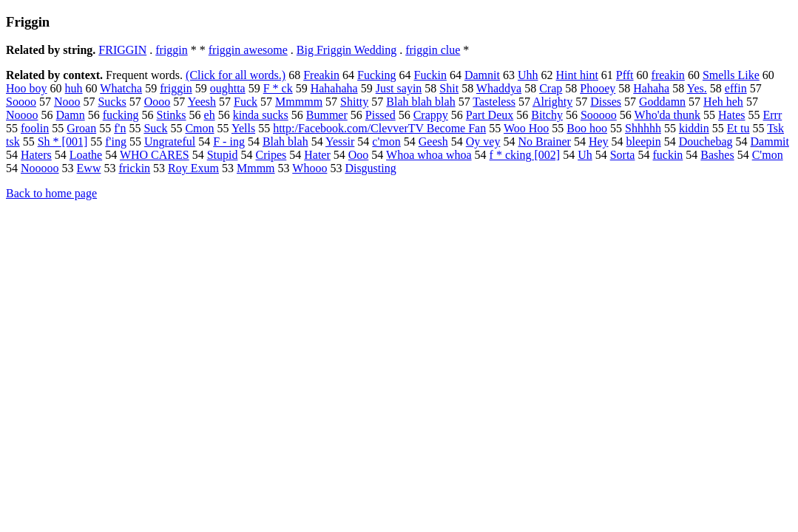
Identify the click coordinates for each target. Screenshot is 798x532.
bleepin (644, 141)
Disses (606, 102)
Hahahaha (334, 88)
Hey (599, 141)
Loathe (86, 155)
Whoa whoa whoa (429, 155)
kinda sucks (261, 115)
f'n (120, 128)
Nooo (67, 102)
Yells (243, 128)
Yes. (697, 88)
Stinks (172, 115)
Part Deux (490, 115)
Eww (89, 168)
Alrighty (552, 102)
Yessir (340, 141)
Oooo (158, 102)
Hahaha (651, 88)
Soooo (21, 102)
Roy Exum (193, 168)
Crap (551, 88)
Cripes (271, 155)
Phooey (598, 88)
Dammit (770, 141)
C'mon (768, 155)
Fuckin (430, 75)
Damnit (482, 75)
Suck (155, 128)
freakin (668, 75)
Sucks (112, 102)
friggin (172, 50)
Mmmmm (299, 102)
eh (210, 115)
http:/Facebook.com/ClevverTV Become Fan (379, 128)
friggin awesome (248, 50)
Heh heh (723, 102)
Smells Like (731, 75)
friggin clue (433, 50)
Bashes (717, 155)
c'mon (386, 141)
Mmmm (256, 168)
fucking (121, 115)
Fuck (246, 102)
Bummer (327, 115)
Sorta (623, 155)
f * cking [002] (525, 155)
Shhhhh (643, 128)
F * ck (278, 88)
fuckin (667, 155)
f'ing (116, 141)
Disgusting (370, 168)
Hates (731, 115)
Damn (71, 115)
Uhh (528, 75)
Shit (449, 88)
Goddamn (662, 102)
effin (736, 88)
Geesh (433, 141)
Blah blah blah (420, 102)
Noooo (22, 115)
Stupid (223, 155)
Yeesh (202, 102)
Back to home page (51, 193)
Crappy (431, 115)
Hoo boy (27, 88)
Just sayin (399, 88)
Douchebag (706, 141)
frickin (134, 168)
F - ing (229, 141)
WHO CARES (155, 155)
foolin (35, 128)
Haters (36, 155)
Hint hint (577, 75)
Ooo (359, 155)
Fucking (376, 75)
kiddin (694, 128)
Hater (317, 155)
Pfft (625, 75)
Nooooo (40, 168)
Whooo (310, 168)
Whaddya (499, 88)
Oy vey (483, 141)
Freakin (321, 75)
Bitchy (547, 115)
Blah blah (285, 141)
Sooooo (599, 115)
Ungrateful (170, 141)
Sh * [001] (63, 141)
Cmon (199, 128)
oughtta (228, 88)
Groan (81, 128)
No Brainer (544, 141)
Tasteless (494, 102)
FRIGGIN (122, 50)
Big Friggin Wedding (346, 50)
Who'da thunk (668, 115)
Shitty (354, 102)
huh (74, 88)
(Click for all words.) (236, 75)
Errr (773, 115)
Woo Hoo (526, 128)
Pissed (381, 115)
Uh (585, 155)
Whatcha (121, 88)
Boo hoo (587, 128)
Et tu (738, 128)
